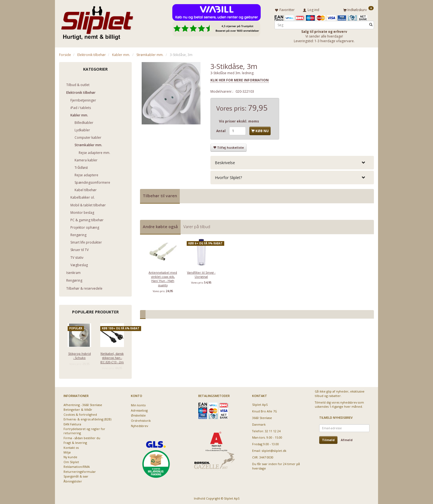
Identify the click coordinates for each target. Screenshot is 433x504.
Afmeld (347, 439)
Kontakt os (71, 446)
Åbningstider (73, 480)
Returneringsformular (80, 470)
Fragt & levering (75, 442)
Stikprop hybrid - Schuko (80, 354)
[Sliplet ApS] (97, 21)
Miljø (67, 451)
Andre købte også (160, 226)
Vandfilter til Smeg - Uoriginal (201, 273)
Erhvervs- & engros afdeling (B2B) (87, 418)
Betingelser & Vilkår (78, 409)
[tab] (292, 162)
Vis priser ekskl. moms (239, 120)
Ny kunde (70, 456)
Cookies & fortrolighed (80, 413)
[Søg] (371, 24)
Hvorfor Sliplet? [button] (228, 177)
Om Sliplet (71, 461)
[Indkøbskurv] (358, 9)
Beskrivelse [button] (225, 162)
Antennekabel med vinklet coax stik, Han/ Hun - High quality (163, 278)
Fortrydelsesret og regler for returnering (84, 430)
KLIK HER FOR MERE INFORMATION (240, 79)
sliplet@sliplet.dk (274, 450)
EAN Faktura (72, 423)
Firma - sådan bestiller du (82, 437)
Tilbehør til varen (160, 195)
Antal (221, 130)
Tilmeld (328, 439)
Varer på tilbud (197, 226)
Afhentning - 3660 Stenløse (83, 404)
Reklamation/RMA (77, 466)
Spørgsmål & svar (76, 475)
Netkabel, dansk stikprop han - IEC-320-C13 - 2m (112, 357)
